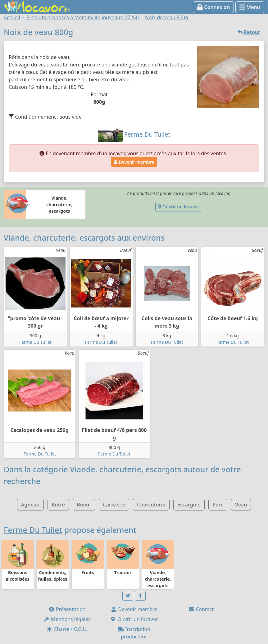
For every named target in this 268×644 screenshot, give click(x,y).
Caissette (114, 505)
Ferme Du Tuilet (35, 342)
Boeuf (84, 505)
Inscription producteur (134, 633)
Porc (218, 505)
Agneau (30, 505)
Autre (58, 505)
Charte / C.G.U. (67, 629)
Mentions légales (67, 619)
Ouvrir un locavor (179, 207)
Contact (201, 609)
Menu (250, 7)
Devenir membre (134, 162)
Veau (241, 505)
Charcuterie (151, 505)
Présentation (67, 609)
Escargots (189, 505)
